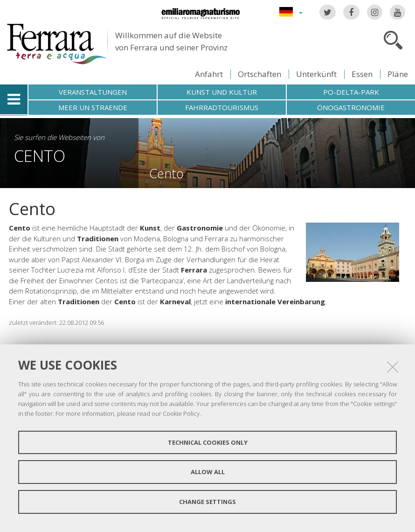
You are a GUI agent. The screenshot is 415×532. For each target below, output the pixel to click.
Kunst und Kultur (222, 92)
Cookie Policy (181, 413)
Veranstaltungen (93, 92)
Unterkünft (316, 74)
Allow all (208, 472)
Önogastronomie (351, 107)
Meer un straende (93, 107)
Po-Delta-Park (351, 92)
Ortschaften (259, 74)
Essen (362, 74)
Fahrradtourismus (222, 107)
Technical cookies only (208, 442)
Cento (40, 156)
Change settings (207, 502)
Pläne (398, 74)
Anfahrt (209, 74)
